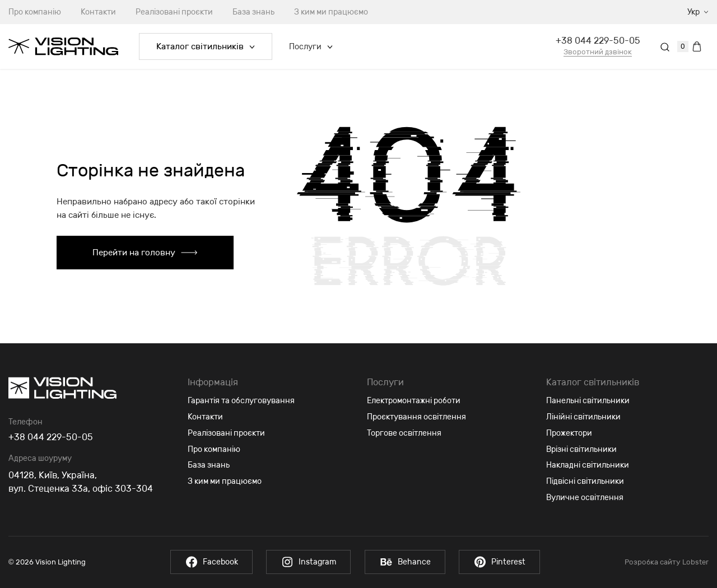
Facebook (211, 562)
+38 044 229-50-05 (598, 41)
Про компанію (214, 449)
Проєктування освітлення (416, 417)
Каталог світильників (206, 46)
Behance (405, 562)
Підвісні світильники (585, 481)
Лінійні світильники (583, 417)
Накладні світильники (588, 465)
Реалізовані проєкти (174, 12)
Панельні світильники (588, 401)
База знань (253, 12)
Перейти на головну (145, 253)
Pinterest (500, 562)
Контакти (98, 12)
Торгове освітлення (404, 433)
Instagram (308, 562)
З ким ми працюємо (331, 12)
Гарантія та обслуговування (241, 401)
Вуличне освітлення (585, 498)
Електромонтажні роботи (414, 401)
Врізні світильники (581, 449)
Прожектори (569, 433)
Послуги (311, 47)
